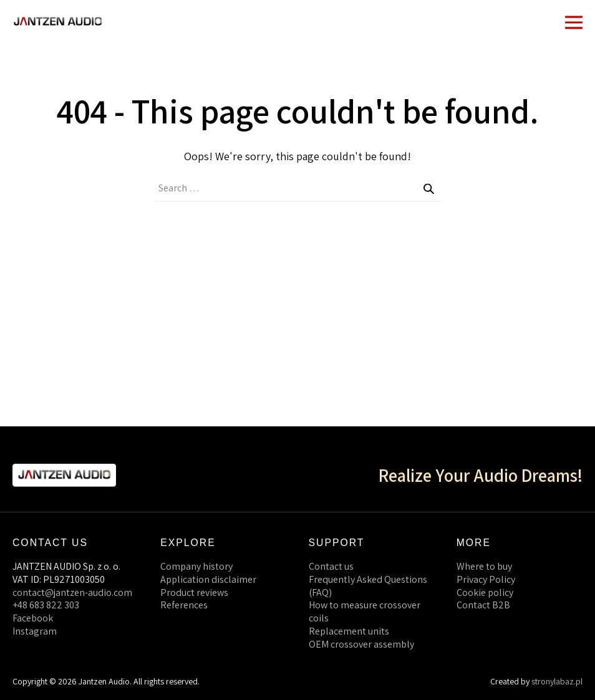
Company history (196, 566)
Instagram (35, 631)
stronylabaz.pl (557, 681)
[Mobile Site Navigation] (574, 21)
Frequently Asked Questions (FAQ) (368, 586)
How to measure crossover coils (365, 611)
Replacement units (349, 631)
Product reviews (194, 592)
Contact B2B (483, 605)
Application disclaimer (208, 579)
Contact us (331, 566)
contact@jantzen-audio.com (72, 592)
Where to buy (484, 566)
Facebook (33, 618)
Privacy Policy (486, 579)
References (184, 605)
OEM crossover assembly (361, 644)
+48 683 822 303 (46, 605)
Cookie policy (485, 592)
